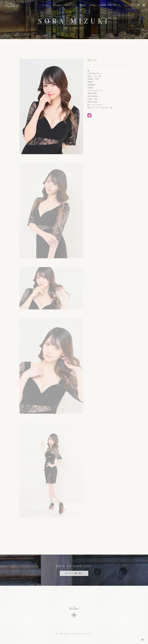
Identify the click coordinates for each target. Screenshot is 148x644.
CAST (83, 5)
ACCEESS (115, 5)
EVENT (103, 5)
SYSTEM (57, 5)
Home (46, 5)
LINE (144, 5)
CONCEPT (71, 5)
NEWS (92, 5)
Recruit (129, 5)
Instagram (138, 5)
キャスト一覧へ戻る (74, 573)
